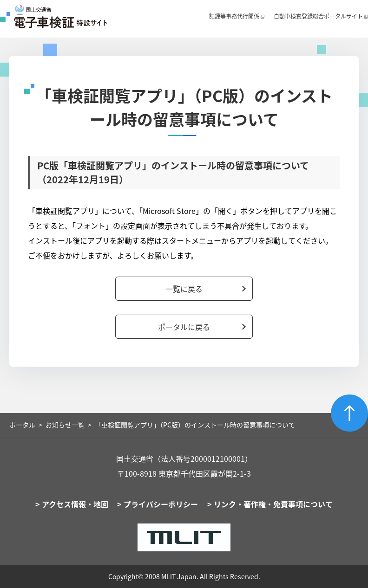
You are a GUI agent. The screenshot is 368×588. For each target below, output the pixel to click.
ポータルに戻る (184, 327)
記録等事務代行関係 (234, 16)
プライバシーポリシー (161, 504)
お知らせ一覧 (65, 425)
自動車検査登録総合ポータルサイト (318, 16)
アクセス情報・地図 (75, 504)
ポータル (22, 425)
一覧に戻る (184, 289)
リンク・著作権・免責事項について (273, 504)
